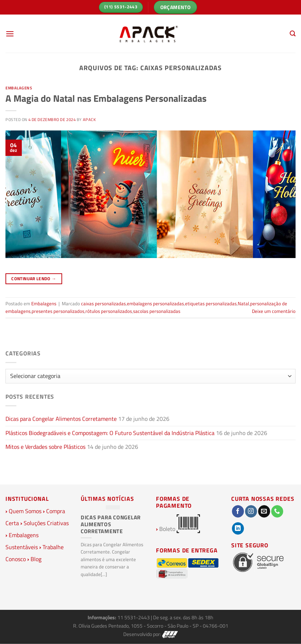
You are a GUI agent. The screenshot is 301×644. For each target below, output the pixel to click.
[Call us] (277, 511)
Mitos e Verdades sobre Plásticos (45, 447)
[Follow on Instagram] (251, 511)
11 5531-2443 (134, 617)
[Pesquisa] (293, 34)
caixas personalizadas (103, 303)
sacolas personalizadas (157, 311)
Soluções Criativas (46, 523)
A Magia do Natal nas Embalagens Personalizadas (106, 98)
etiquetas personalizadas (211, 303)
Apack (89, 119)
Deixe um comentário (274, 311)
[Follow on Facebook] (238, 511)
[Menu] (10, 34)
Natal (243, 303)
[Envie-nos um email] (264, 511)
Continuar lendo (34, 279)
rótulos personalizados (109, 311)
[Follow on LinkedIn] (238, 528)
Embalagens (19, 88)
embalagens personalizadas (155, 303)
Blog (36, 559)
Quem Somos (25, 511)
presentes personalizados (58, 311)
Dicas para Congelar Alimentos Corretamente (61, 419)
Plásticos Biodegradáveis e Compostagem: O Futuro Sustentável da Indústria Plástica (110, 433)
